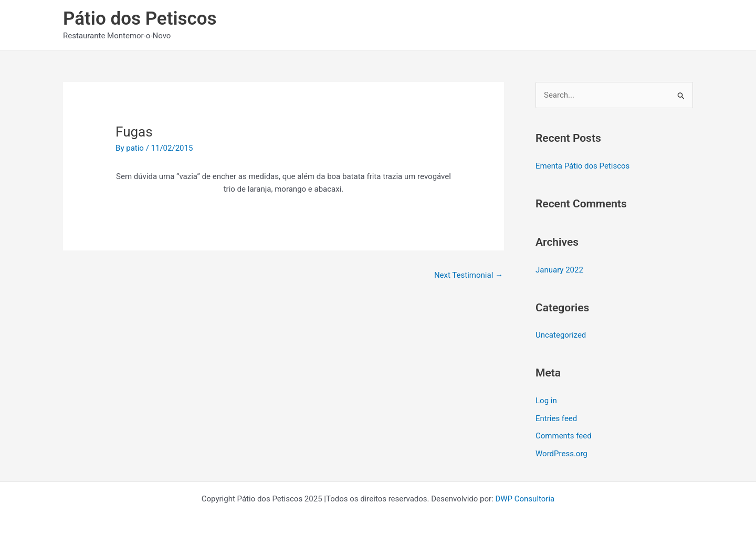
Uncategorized (561, 335)
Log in (546, 401)
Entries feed (556, 418)
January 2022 (559, 270)
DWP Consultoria (525, 499)
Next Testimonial (469, 275)
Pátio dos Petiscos (140, 19)
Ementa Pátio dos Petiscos (582, 166)
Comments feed (564, 436)
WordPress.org (561, 454)
